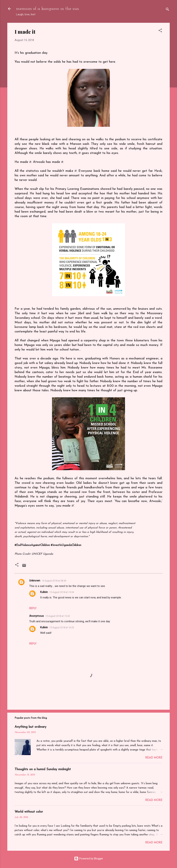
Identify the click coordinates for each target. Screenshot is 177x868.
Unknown (35, 581)
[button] (160, 31)
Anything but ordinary (30, 727)
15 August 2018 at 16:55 (62, 627)
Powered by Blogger (89, 859)
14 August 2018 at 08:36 (54, 581)
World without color (29, 812)
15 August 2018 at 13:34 (62, 592)
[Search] (168, 10)
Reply (33, 608)
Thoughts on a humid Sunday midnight (43, 769)
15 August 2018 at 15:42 (58, 616)
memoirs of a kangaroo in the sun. (48, 9)
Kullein (44, 592)
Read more (154, 758)
